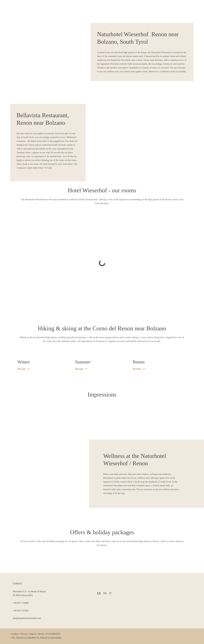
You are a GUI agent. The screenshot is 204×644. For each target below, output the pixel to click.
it (110, 593)
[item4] (30, 611)
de (105, 593)
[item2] (30, 593)
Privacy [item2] (24, 634)
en (99, 593)
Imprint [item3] (33, 634)
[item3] (30, 603)
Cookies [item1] (15, 634)
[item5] (30, 618)
